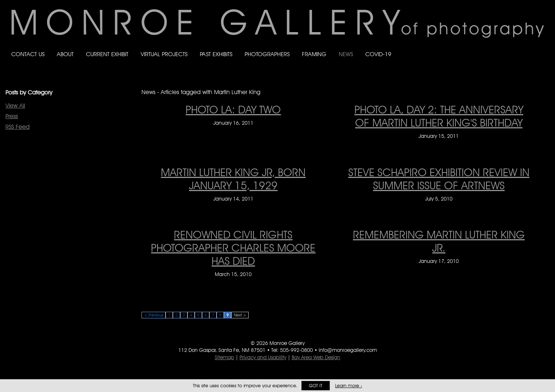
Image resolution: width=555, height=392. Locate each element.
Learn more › (349, 386)
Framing (314, 54)
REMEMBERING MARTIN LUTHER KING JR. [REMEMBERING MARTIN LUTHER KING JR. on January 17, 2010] (439, 241)
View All (15, 106)
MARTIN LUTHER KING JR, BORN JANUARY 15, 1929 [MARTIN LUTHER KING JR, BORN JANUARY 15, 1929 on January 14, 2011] (233, 179)
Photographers (267, 54)
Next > (240, 315)
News (346, 54)
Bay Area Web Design (316, 357)
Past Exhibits (216, 54)
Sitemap (224, 357)
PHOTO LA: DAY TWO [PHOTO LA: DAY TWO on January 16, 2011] (233, 109)
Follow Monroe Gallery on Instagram (526, 47)
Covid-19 (378, 54)
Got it (316, 386)
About (65, 54)
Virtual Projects (164, 54)
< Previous (154, 315)
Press (12, 116)
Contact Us (28, 54)
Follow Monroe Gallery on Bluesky (512, 47)
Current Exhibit (107, 54)
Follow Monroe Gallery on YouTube (541, 47)
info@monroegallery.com (348, 350)
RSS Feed (18, 127)
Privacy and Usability (263, 357)
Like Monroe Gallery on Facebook (497, 47)
